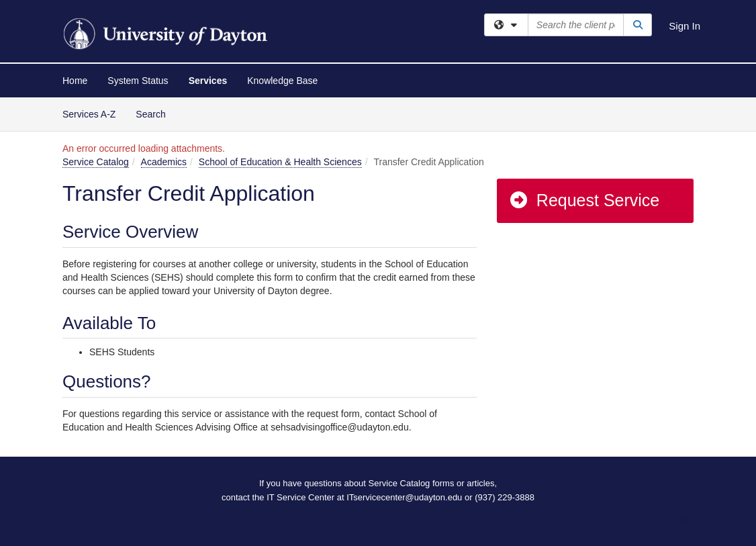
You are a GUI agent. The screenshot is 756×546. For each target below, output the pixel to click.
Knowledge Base (282, 81)
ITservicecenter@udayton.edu (404, 497)
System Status (138, 81)
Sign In (684, 26)
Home (75, 81)
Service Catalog (96, 162)
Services (208, 81)
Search (155, 113)
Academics (164, 162)
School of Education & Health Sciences (280, 162)
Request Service (584, 200)
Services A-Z (89, 114)
